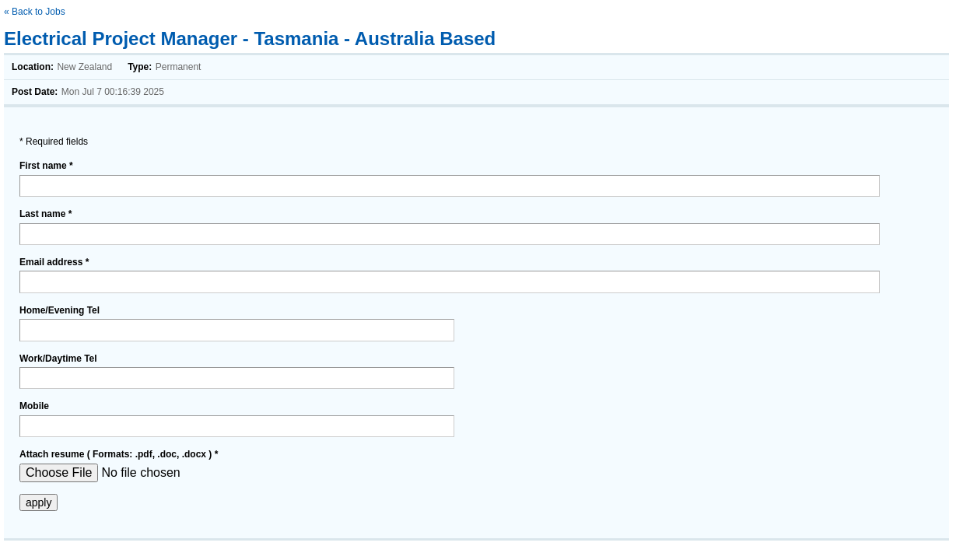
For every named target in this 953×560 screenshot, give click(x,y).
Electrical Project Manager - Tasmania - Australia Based (250, 38)
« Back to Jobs (35, 12)
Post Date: (35, 92)
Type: (140, 67)
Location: (33, 67)
